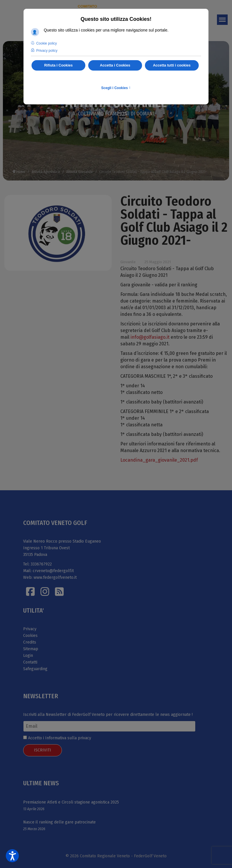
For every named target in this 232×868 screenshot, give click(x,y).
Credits (30, 642)
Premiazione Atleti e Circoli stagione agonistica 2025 (71, 802)
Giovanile (128, 262)
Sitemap (31, 649)
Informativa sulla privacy (68, 738)
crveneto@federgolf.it (53, 571)
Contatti (30, 662)
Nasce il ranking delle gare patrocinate (59, 822)
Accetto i (57, 738)
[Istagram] (45, 591)
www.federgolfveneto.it (55, 577)
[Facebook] (30, 591)
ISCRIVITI (43, 750)
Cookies (30, 636)
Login (28, 656)
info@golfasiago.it (150, 337)
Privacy (30, 629)
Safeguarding (35, 669)
